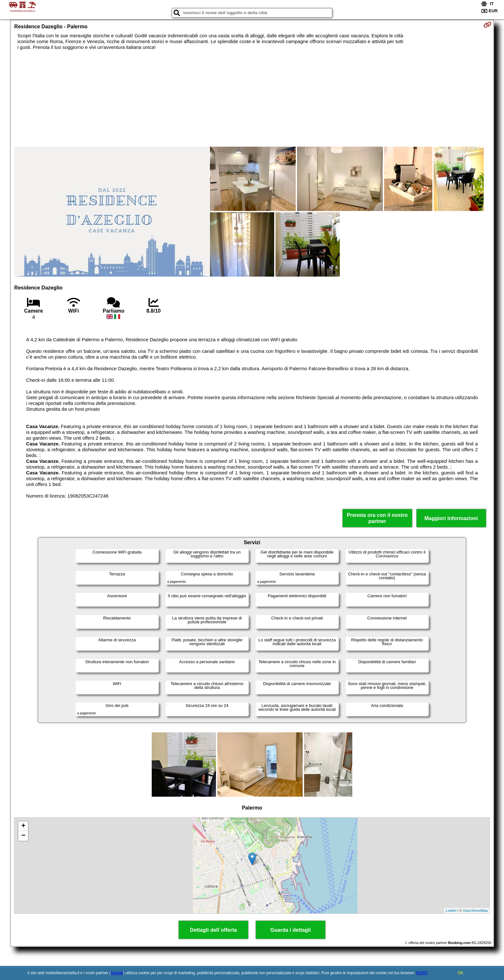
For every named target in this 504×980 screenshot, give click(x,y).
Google (117, 973)
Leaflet (451, 911)
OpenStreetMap (475, 911)
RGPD (422, 973)
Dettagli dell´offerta (213, 930)
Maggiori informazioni (451, 518)
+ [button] (23, 826)
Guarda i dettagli (291, 930)
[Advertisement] (252, 98)
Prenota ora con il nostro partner (377, 518)
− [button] (23, 836)
